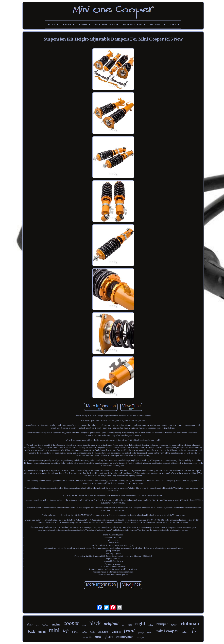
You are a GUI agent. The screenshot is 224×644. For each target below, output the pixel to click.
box (123, 625)
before (185, 632)
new (98, 636)
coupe (150, 632)
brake (92, 632)
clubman (190, 623)
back (31, 631)
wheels (116, 632)
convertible (87, 637)
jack (37, 625)
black (95, 623)
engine (56, 624)
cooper (71, 623)
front (129, 630)
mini (54, 630)
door (30, 625)
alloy (151, 625)
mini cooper (167, 631)
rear (75, 631)
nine (84, 625)
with (85, 632)
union (42, 632)
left (66, 631)
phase (109, 636)
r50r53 (45, 625)
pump (141, 632)
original (111, 624)
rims (130, 625)
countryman (125, 637)
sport (174, 624)
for (195, 630)
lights (103, 632)
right (140, 623)
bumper (162, 624)
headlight (140, 638)
